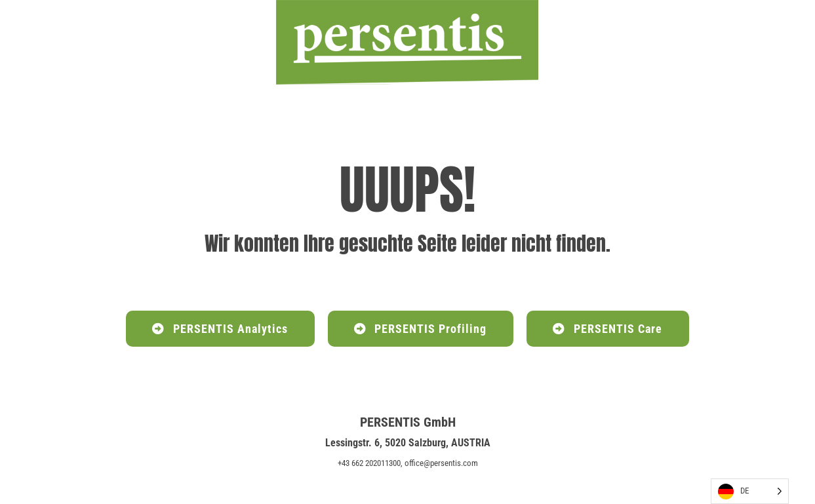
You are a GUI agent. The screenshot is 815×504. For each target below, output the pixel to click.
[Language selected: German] (750, 491)
